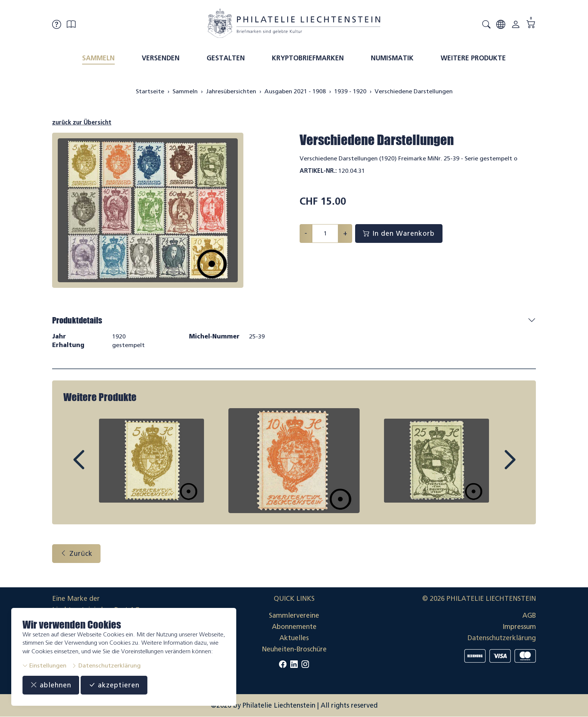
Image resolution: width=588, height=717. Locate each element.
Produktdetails (77, 320)
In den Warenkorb (399, 234)
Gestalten (226, 58)
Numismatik (392, 58)
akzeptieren (114, 685)
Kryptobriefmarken (308, 58)
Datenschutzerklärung (106, 665)
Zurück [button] (76, 554)
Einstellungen (44, 665)
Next (492, 467)
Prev (96, 467)
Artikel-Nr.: (318, 171)
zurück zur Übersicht (82, 122)
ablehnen (51, 685)
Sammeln (98, 58)
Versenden (161, 58)
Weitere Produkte (473, 58)
